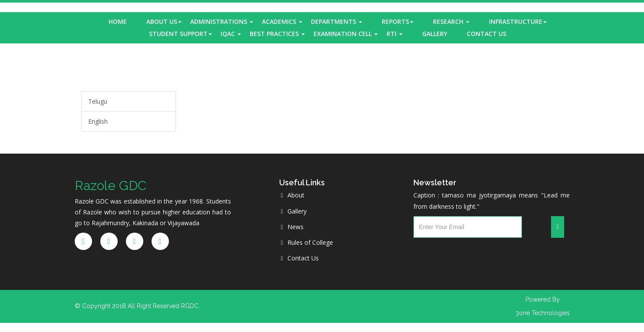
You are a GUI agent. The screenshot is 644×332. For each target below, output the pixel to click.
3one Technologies (543, 313)
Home (118, 21)
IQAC (231, 34)
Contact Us (487, 34)
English (98, 121)
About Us (164, 21)
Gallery (435, 34)
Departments (337, 21)
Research (451, 21)
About (293, 195)
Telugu (98, 101)
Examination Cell (346, 34)
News (292, 227)
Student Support (180, 34)
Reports (398, 21)
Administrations (222, 21)
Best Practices (277, 34)
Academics (282, 21)
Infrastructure (518, 21)
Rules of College (307, 242)
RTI (395, 34)
